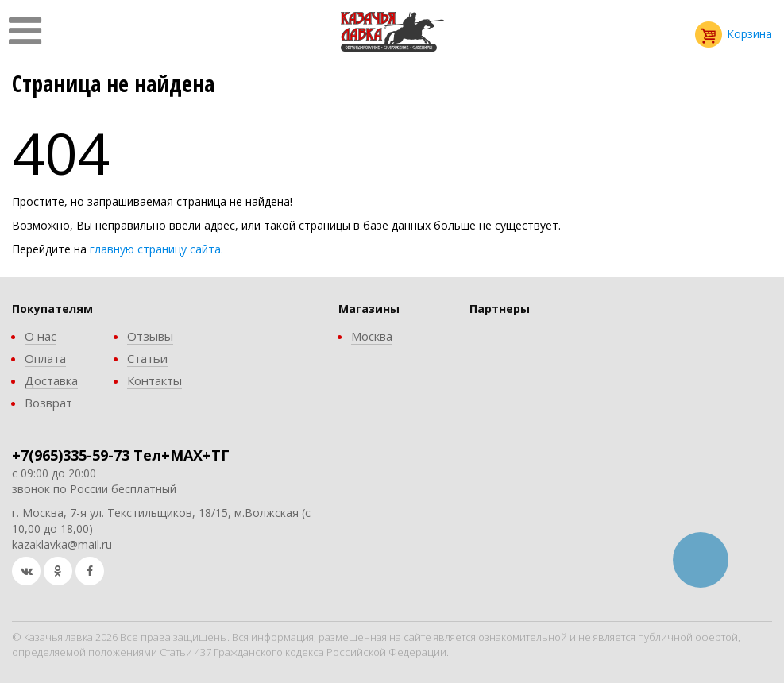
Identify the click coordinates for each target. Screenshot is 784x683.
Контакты (154, 380)
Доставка (51, 380)
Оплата (45, 358)
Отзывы (150, 336)
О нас (41, 336)
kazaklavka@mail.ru (62, 544)
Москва (372, 336)
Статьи (147, 358)
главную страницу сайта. (156, 249)
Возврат (48, 403)
